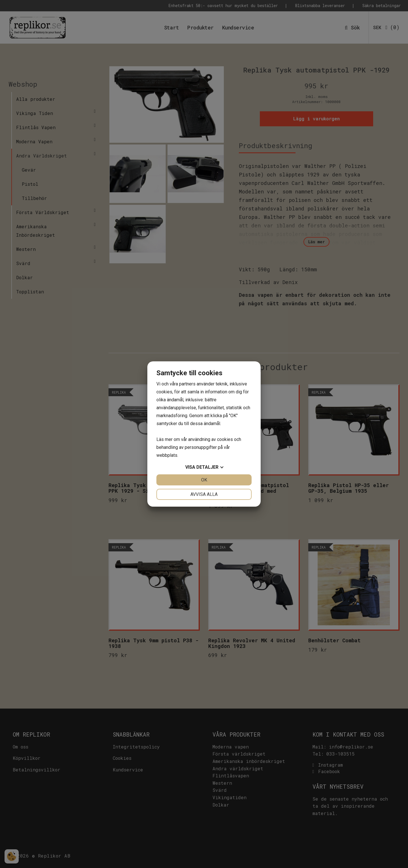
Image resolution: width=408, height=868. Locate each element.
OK (204, 480)
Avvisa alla (204, 494)
